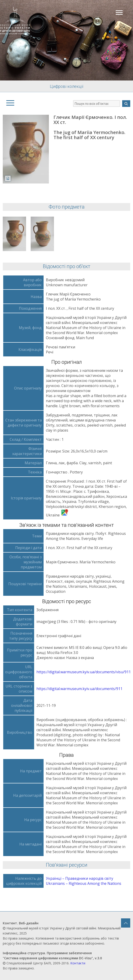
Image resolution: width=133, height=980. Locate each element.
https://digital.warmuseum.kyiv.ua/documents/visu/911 (84, 672)
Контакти (78, 963)
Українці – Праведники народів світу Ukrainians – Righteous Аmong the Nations (84, 881)
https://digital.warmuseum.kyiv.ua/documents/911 (79, 689)
